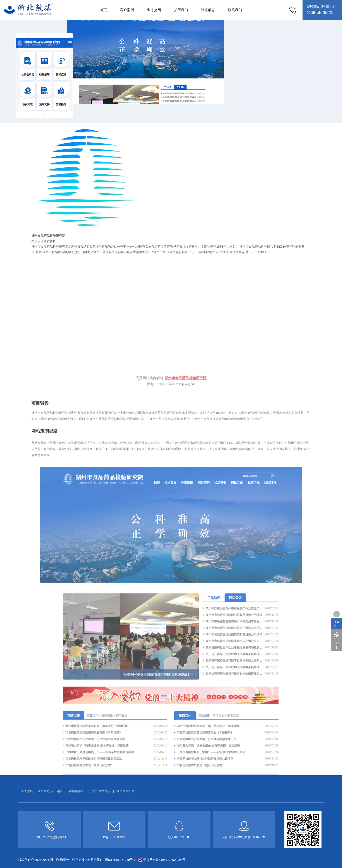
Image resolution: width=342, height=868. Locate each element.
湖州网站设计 (77, 791)
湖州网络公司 (126, 791)
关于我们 (181, 10)
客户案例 (127, 10)
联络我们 (235, 10)
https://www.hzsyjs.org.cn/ (176, 701)
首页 (103, 10)
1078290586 (182, 837)
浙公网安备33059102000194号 (162, 860)
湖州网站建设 (101, 791)
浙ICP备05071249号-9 (120, 860)
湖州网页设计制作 (50, 791)
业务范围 (154, 10)
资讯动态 (208, 10)
